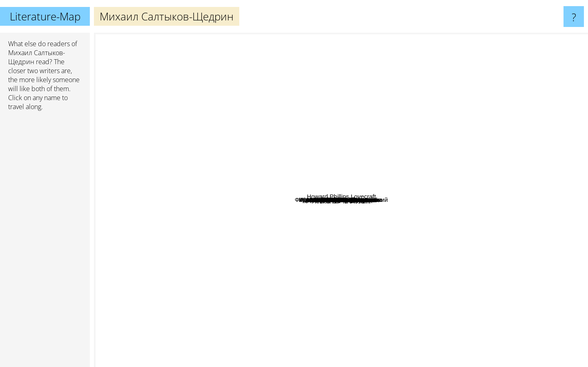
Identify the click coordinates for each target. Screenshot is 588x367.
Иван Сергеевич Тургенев (440, 191)
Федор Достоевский (293, 170)
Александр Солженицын (258, 294)
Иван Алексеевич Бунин (478, 249)
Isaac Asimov (115, 193)
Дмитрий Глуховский (351, 314)
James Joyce (329, 38)
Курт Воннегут (399, 165)
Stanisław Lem (467, 209)
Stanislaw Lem (465, 351)
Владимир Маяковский (387, 177)
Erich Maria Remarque (199, 340)
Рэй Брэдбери (312, 281)
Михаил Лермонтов (354, 252)
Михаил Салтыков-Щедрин (341, 200)
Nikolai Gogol (199, 105)
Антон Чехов (372, 118)
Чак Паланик (283, 111)
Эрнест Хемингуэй (433, 236)
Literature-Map (45, 16)
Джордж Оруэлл (229, 235)
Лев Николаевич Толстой (317, 250)
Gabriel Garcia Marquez (484, 38)
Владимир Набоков (268, 141)
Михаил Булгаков (342, 132)
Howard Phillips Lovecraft (537, 251)
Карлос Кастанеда (184, 191)
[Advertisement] (45, 242)
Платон (442, 182)
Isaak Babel (254, 258)
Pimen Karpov (329, 194)
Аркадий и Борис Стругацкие (231, 161)
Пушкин (305, 211)
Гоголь (399, 236)
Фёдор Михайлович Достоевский (345, 153)
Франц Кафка (351, 138)
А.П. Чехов (378, 193)
